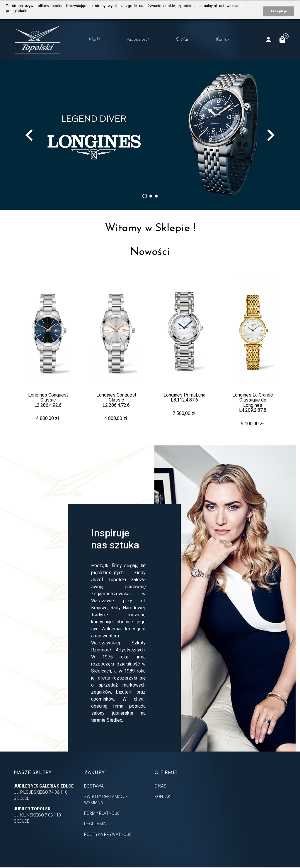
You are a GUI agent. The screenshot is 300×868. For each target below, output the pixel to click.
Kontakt (223, 40)
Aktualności (138, 40)
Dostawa (94, 786)
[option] (150, 135)
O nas (182, 40)
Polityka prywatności (108, 834)
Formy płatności (102, 813)
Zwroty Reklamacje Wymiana (106, 800)
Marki (94, 40)
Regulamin (95, 824)
